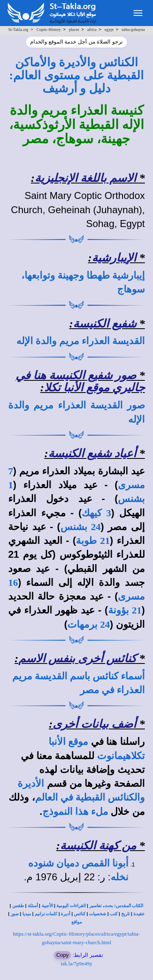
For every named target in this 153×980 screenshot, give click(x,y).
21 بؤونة (125, 610)
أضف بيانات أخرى (94, 724)
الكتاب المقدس (130, 906)
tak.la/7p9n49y (77, 964)
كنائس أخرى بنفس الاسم (77, 658)
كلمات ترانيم (46, 914)
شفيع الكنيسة (105, 324)
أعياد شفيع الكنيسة (92, 453)
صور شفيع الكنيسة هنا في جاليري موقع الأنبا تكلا (80, 382)
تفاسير (95, 906)
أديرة (65, 914)
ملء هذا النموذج (75, 812)
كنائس (80, 914)
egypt (109, 29)
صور (15, 914)
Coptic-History (49, 29)
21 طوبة (93, 541)
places (74, 29)
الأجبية (47, 906)
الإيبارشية (114, 258)
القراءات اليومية (71, 906)
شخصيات (98, 914)
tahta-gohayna (133, 29)
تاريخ (125, 914)
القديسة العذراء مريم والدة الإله (81, 341)
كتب (114, 914)
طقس (18, 906)
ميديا (27, 914)
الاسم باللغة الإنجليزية (85, 178)
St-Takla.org (18, 29)
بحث (109, 906)
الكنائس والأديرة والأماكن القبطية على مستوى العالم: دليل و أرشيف (77, 75)
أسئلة (33, 906)
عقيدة (139, 914)
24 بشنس (81, 527)
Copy (62, 955)
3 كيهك (96, 513)
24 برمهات (89, 624)
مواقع (77, 922)
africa (92, 29)
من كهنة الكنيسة (98, 846)
